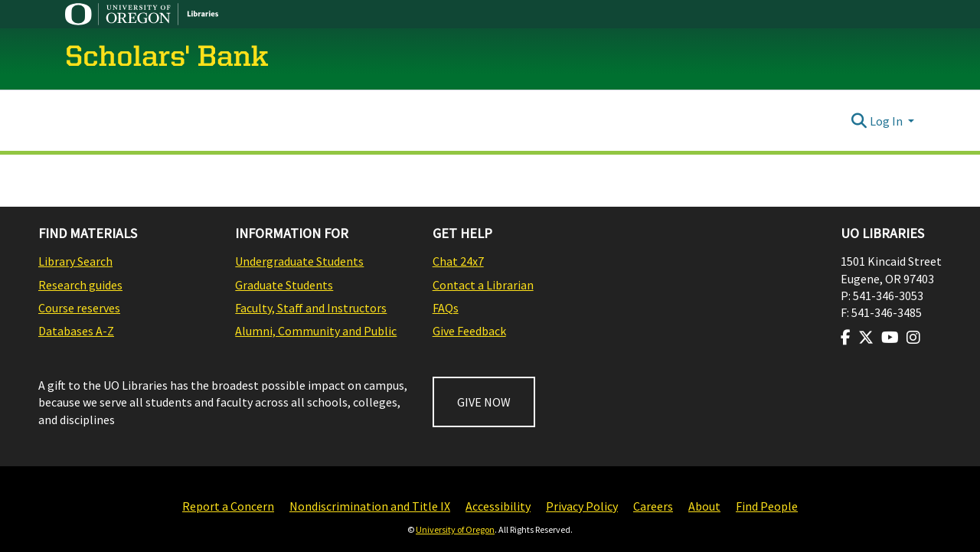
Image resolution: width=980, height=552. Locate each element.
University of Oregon (455, 529)
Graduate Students (284, 285)
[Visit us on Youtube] (890, 338)
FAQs (446, 308)
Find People (767, 506)
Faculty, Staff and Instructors (311, 308)
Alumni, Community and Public (316, 331)
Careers (653, 506)
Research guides (80, 285)
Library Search (75, 261)
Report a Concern (228, 506)
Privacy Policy (582, 506)
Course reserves (79, 308)
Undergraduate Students (299, 261)
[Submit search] (859, 121)
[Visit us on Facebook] (846, 338)
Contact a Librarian (483, 285)
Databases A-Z (76, 331)
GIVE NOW (484, 402)
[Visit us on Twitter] (866, 338)
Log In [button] (887, 121)
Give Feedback (469, 331)
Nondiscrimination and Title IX (370, 506)
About (704, 506)
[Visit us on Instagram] (913, 338)
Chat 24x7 (458, 261)
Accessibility (498, 506)
